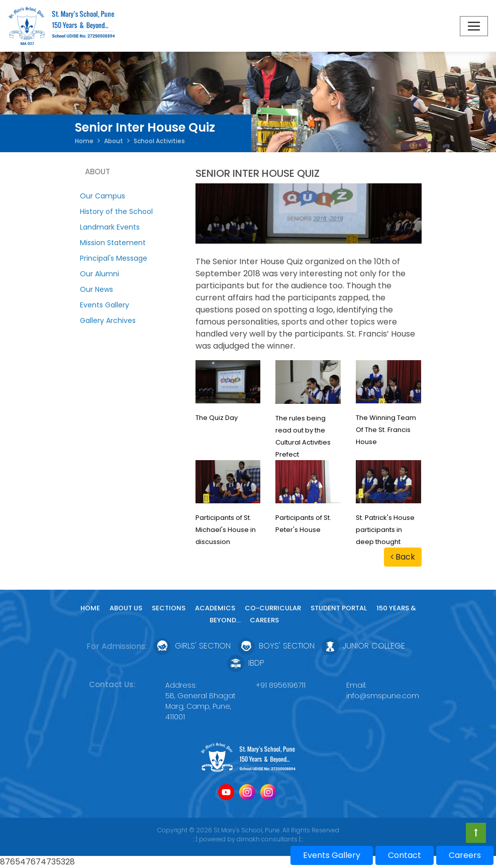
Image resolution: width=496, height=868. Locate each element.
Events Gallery (105, 305)
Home (84, 141)
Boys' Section (276, 646)
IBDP (246, 663)
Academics (215, 608)
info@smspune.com (383, 696)
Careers (264, 620)
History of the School (116, 211)
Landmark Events (110, 227)
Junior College (363, 646)
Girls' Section (192, 646)
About (114, 141)
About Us (126, 608)
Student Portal (339, 608)
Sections (169, 608)
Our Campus (103, 196)
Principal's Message (114, 258)
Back (403, 557)
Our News (96, 289)
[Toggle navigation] (474, 26)
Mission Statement (113, 243)
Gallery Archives (108, 320)
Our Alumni (100, 274)
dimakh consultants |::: (270, 839)
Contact (405, 855)
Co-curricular (273, 608)
